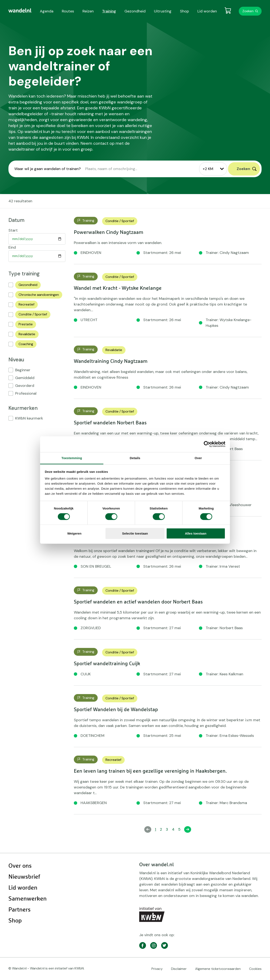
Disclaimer (179, 969)
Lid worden (23, 888)
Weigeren (74, 533)
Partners (20, 910)
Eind (12, 247)
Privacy (157, 969)
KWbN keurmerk (29, 418)
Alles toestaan (196, 533)
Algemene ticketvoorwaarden (218, 969)
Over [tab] (198, 458)
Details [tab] (135, 458)
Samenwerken (28, 899)
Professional (26, 393)
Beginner (23, 370)
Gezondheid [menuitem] (135, 11)
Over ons (20, 866)
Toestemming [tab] (72, 458)
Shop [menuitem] (184, 11)
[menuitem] (20, 11)
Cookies (255, 969)
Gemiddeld (25, 378)
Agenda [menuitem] (47, 11)
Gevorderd (25, 386)
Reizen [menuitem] (88, 11)
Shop (15, 921)
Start (13, 230)
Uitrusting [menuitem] (163, 11)
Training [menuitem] (109, 11)
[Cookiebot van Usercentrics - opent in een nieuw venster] (207, 444)
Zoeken (248, 11)
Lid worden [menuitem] (207, 11)
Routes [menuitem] (68, 11)
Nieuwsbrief (24, 877)
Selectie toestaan (135, 533)
